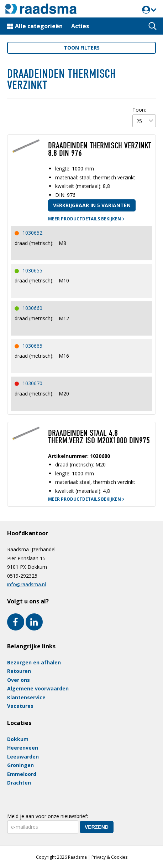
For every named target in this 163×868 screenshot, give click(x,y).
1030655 (32, 270)
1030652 (32, 233)
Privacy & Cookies (109, 857)
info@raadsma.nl (27, 584)
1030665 (32, 346)
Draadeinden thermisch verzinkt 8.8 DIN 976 (100, 149)
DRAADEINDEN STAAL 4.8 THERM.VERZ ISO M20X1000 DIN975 (99, 437)
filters (82, 48)
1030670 (32, 383)
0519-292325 (22, 576)
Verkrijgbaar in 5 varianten (92, 205)
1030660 (32, 308)
